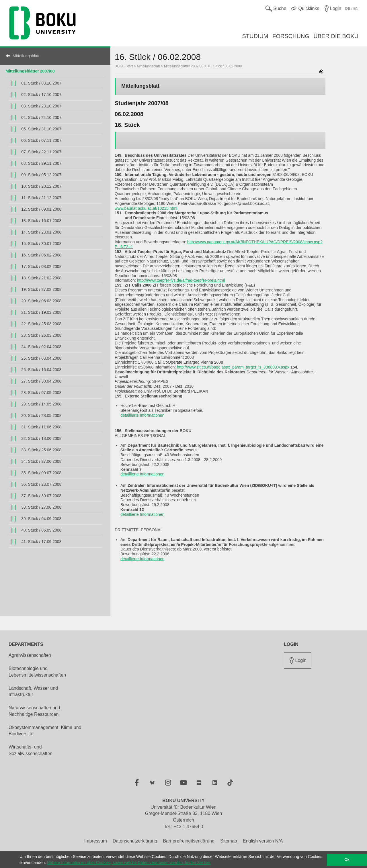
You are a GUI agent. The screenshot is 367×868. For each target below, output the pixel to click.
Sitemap (229, 841)
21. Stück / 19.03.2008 (41, 312)
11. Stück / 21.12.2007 (41, 198)
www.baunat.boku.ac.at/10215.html (146, 208)
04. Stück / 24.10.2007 (41, 117)
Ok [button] (347, 860)
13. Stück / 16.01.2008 (41, 221)
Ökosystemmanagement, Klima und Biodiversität (45, 731)
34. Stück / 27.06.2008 (41, 461)
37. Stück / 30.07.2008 (41, 496)
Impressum (96, 841)
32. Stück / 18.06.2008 (41, 438)
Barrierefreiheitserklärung (189, 841)
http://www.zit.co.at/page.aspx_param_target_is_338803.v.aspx (233, 367)
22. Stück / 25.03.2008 (41, 324)
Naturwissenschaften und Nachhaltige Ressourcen (34, 711)
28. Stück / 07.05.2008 (41, 393)
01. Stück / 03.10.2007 (41, 83)
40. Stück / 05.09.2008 (41, 530)
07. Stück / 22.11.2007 (41, 152)
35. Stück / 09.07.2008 (41, 473)
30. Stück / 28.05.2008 (41, 416)
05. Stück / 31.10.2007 (41, 129)
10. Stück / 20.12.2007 (41, 186)
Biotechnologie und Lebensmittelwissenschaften (37, 672)
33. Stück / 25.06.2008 (41, 450)
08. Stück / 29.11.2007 (41, 163)
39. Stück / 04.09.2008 (41, 519)
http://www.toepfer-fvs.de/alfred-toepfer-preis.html (181, 280)
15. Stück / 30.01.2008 (41, 244)
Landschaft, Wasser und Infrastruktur (33, 691)
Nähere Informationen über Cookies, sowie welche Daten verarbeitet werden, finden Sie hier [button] (129, 863)
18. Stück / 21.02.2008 (41, 278)
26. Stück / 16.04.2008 (41, 370)
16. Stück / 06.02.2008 (41, 255)
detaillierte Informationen (142, 415)
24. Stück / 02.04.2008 (41, 347)
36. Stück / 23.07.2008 (41, 484)
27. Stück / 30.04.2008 (41, 381)
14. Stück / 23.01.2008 (41, 232)
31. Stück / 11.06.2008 (41, 427)
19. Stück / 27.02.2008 (41, 289)
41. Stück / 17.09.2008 (41, 542)
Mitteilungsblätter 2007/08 (30, 71)
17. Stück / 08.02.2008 (41, 267)
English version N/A (263, 841)
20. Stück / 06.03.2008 (41, 301)
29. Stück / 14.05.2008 (41, 404)
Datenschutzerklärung (135, 841)
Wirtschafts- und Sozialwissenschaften (31, 750)
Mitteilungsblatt (26, 56)
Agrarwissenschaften (30, 655)
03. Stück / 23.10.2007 (41, 106)
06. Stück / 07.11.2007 (41, 140)
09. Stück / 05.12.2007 (41, 175)
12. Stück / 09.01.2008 (41, 209)
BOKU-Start (124, 66)
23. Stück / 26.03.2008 (41, 335)
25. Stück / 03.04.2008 (41, 358)
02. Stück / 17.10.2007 (41, 95)
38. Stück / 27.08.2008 (41, 507)
